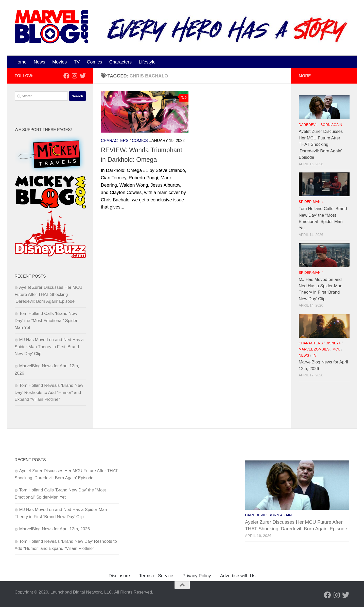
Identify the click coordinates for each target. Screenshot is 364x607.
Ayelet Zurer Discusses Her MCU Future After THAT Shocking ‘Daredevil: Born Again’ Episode (49, 294)
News (39, 62)
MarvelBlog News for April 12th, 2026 (55, 529)
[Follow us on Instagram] (75, 76)
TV (77, 62)
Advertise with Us (238, 576)
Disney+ (333, 343)
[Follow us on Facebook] (66, 76)
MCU (336, 349)
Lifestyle (147, 62)
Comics (94, 62)
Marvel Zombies (314, 349)
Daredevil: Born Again (320, 125)
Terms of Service (156, 576)
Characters (120, 62)
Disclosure (119, 576)
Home (21, 62)
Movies (59, 62)
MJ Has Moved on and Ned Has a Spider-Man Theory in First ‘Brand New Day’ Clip (49, 347)
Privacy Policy (197, 576)
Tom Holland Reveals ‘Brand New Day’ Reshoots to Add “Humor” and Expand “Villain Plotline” (49, 392)
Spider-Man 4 (311, 202)
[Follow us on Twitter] (83, 76)
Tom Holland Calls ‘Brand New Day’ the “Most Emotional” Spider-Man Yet (47, 321)
